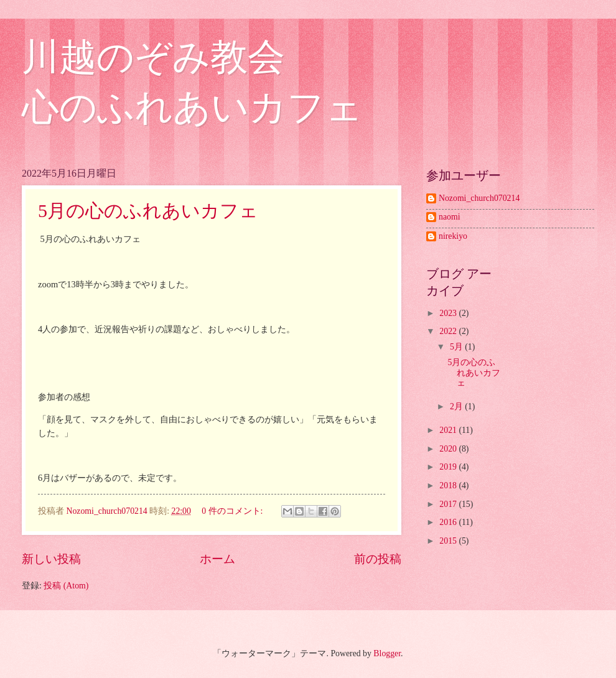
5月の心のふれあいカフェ (148, 211)
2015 (449, 541)
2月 (457, 406)
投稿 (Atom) (66, 586)
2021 (449, 430)
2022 (449, 331)
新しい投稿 (51, 559)
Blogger (387, 653)
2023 (449, 313)
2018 (449, 485)
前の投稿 (378, 559)
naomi (450, 217)
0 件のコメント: (233, 511)
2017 (449, 504)
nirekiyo (453, 236)
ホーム (217, 559)
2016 (449, 522)
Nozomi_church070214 (479, 198)
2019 (449, 467)
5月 (457, 347)
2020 (449, 449)
